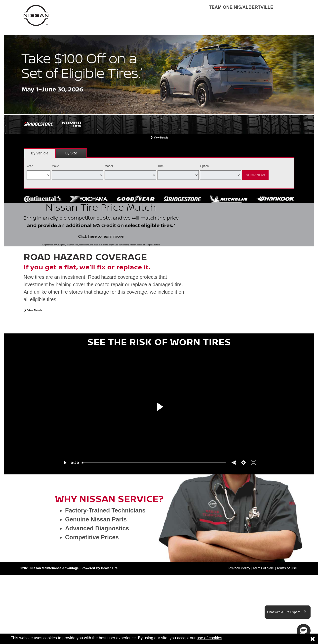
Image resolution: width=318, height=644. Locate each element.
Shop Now (255, 175)
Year (30, 166)
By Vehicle (40, 155)
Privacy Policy (239, 607)
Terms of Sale (263, 607)
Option (204, 166)
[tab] (40, 153)
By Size (71, 153)
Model (109, 166)
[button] (304, 631)
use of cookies (209, 638)
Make (55, 166)
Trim (160, 166)
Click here (87, 256)
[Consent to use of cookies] (313, 639)
